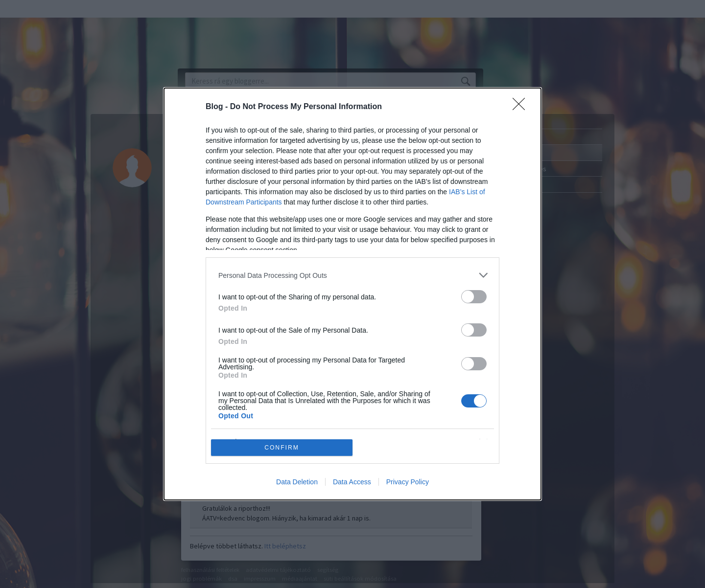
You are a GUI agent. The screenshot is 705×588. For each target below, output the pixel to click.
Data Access (352, 482)
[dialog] (352, 294)
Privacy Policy (408, 482)
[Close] (522, 107)
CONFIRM (282, 447)
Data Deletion (297, 482)
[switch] (474, 297)
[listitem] (352, 275)
